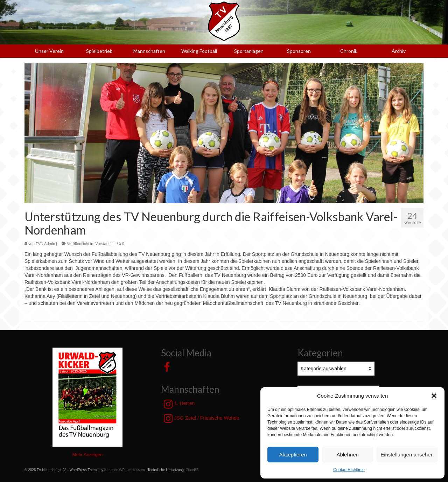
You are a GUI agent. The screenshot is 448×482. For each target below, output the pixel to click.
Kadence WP (114, 470)
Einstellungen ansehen (407, 455)
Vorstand (103, 244)
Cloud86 (192, 470)
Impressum (136, 470)
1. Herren (179, 404)
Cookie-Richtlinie (349, 470)
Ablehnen (347, 455)
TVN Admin (45, 244)
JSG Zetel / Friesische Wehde (202, 418)
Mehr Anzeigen (88, 455)
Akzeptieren (293, 455)
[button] (434, 396)
